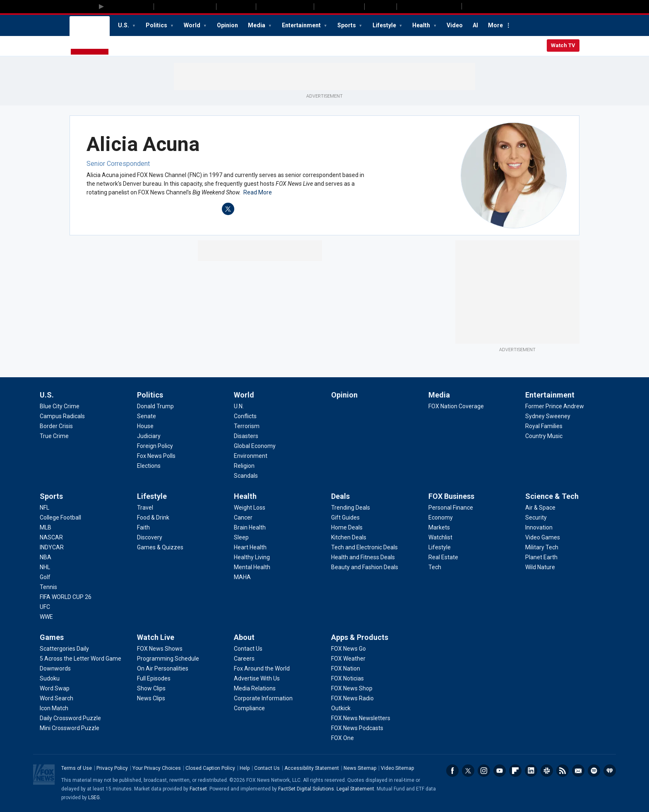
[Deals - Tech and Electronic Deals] (364, 547)
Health (422, 25)
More (495, 25)
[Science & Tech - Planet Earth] (541, 557)
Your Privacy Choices (157, 768)
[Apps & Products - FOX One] (343, 738)
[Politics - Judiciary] (149, 436)
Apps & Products (360, 637)
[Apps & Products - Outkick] (341, 708)
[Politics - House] (145, 426)
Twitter (468, 771)
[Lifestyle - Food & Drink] (153, 517)
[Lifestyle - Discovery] (150, 537)
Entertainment (302, 25)
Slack (547, 771)
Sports (347, 25)
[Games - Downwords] (55, 668)
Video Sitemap (397, 768)
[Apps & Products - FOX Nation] (346, 668)
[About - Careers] (244, 659)
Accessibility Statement (312, 768)
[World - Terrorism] (247, 426)
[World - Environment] (251, 456)
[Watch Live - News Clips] (151, 698)
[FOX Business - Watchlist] (440, 537)
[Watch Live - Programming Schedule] (168, 659)
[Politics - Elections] (149, 466)
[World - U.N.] (239, 406)
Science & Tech (552, 496)
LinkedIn (531, 771)
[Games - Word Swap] (55, 688)
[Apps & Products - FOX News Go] (349, 649)
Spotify (594, 771)
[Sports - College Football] (60, 517)
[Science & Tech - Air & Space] (540, 508)
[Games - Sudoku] (50, 678)
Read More (258, 192)
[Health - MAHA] (242, 577)
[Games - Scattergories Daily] (64, 649)
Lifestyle (385, 25)
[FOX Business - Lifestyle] (440, 547)
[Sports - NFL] (44, 508)
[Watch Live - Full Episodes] (154, 678)
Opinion (227, 25)
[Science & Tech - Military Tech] (542, 547)
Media (257, 25)
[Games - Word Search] (56, 698)
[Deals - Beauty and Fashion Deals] (365, 567)
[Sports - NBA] (46, 557)
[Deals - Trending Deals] (351, 508)
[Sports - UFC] (45, 607)
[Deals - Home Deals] (347, 527)
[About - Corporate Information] (263, 698)
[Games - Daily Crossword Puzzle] (70, 718)
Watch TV (563, 45)
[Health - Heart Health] (250, 547)
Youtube (500, 771)
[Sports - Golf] (45, 577)
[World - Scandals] (246, 476)
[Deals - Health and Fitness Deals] (363, 557)
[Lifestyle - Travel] (145, 508)
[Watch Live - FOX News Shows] (160, 649)
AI (475, 25)
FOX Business (451, 496)
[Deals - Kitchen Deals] (349, 537)
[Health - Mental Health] (252, 567)
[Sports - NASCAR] (51, 537)
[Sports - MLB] (46, 527)
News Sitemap (360, 768)
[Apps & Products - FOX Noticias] (347, 678)
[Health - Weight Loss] (250, 508)
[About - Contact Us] (248, 649)
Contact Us (267, 768)
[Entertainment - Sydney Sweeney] (548, 416)
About (244, 637)
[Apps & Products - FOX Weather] (348, 659)
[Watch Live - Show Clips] (151, 688)
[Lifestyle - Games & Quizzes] (160, 547)
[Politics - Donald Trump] (155, 406)
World (193, 25)
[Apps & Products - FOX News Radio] (352, 698)
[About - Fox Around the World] (262, 668)
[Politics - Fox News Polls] (156, 456)
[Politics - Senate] (147, 416)
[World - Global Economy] (255, 446)
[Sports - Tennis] (48, 587)
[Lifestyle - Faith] (143, 527)
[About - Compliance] (249, 708)
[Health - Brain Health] (250, 527)
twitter (228, 209)
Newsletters (578, 771)
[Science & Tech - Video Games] (543, 537)
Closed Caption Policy (210, 768)
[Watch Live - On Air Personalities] (163, 668)
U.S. (124, 25)
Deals (340, 496)
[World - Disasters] (246, 436)
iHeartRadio (610, 771)
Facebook (452, 771)
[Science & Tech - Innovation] (539, 527)
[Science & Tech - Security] (536, 517)
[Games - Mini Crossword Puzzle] (70, 728)
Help (245, 768)
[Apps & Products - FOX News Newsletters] (361, 718)
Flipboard (515, 771)
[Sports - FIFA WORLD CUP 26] (66, 597)
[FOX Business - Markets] (439, 527)
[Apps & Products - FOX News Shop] (352, 688)
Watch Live (156, 637)
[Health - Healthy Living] (252, 557)
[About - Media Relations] (255, 688)
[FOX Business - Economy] (441, 517)
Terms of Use (77, 768)
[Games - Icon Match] (54, 708)
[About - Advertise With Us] (257, 678)
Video (455, 25)
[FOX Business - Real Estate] (443, 557)
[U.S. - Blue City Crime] (60, 406)
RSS (562, 771)
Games (52, 637)
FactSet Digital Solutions (306, 789)
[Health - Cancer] (243, 517)
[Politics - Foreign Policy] (155, 446)
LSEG (94, 798)
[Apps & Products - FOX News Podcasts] (357, 728)
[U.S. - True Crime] (54, 436)
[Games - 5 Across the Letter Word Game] (81, 659)
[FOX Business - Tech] (435, 567)
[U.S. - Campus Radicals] (62, 416)
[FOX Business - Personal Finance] (451, 508)
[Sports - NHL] (45, 567)
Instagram (484, 771)
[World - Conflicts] (245, 416)
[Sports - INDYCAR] (52, 547)
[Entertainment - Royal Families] (544, 426)
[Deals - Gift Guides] (345, 517)
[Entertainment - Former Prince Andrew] (555, 406)
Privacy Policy (112, 768)
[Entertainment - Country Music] (544, 436)
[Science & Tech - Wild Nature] (540, 567)
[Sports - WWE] (46, 617)
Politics (157, 25)
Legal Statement (355, 789)
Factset (198, 789)
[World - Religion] (244, 466)
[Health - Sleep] (241, 537)
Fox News (90, 36)
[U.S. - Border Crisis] (56, 426)
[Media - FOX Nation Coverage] (456, 406)
